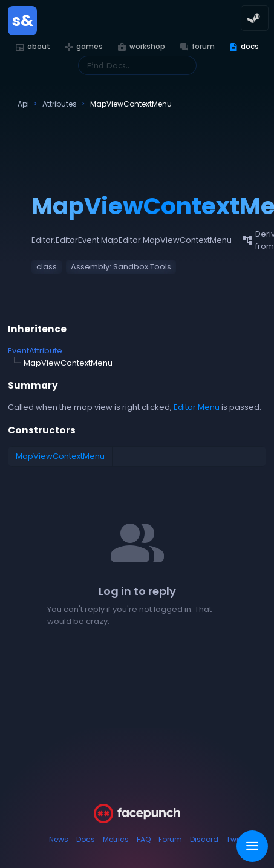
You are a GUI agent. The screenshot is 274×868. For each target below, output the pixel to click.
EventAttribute (35, 351)
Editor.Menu (197, 407)
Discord (204, 839)
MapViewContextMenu (60, 456)
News (59, 839)
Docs (86, 839)
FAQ (144, 839)
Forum (170, 839)
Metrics (116, 839)
